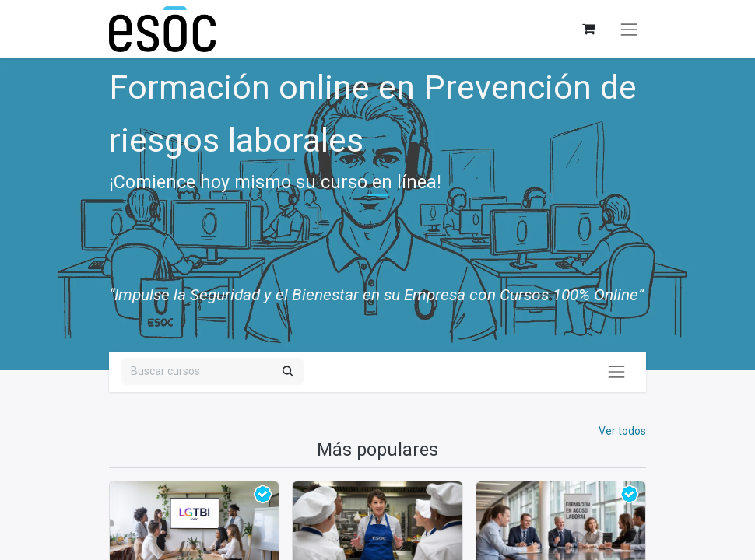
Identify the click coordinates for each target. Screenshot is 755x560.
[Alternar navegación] (629, 30)
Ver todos (622, 431)
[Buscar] (288, 371)
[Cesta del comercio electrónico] (588, 29)
